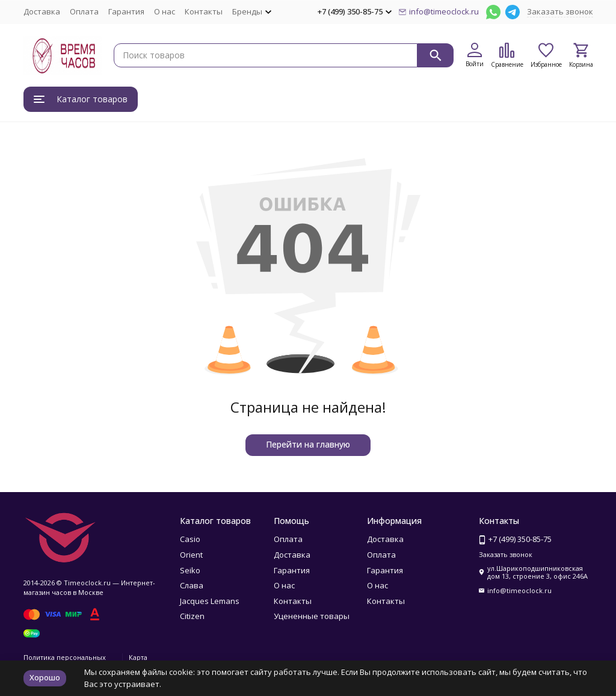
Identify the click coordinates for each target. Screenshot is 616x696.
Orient (191, 555)
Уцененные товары (312, 616)
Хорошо (45, 677)
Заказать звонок (560, 11)
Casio (190, 539)
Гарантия (126, 11)
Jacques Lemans (210, 601)
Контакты (204, 11)
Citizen (192, 616)
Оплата (84, 11)
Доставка (42, 11)
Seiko (190, 570)
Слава (192, 585)
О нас (165, 11)
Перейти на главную (308, 444)
